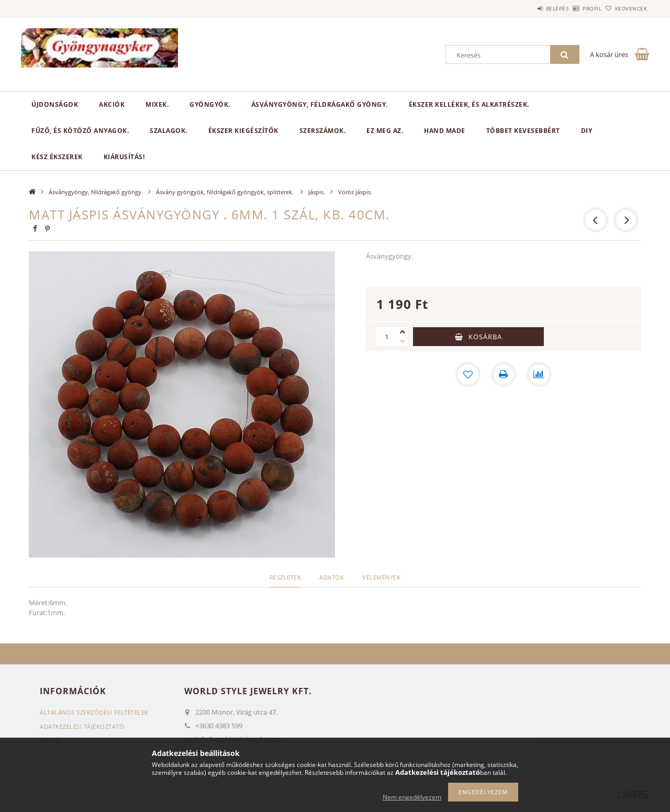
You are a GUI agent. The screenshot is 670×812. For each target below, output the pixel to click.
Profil (575, 8)
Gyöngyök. (210, 104)
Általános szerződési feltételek (94, 712)
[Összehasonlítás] (539, 374)
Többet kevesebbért (523, 131)
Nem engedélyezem (412, 797)
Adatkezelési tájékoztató (82, 726)
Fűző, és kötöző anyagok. (80, 131)
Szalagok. (169, 131)
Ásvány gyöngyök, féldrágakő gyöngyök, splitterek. (226, 192)
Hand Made (445, 131)
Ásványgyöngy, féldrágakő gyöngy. (320, 104)
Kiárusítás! (124, 157)
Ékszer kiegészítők (243, 131)
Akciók (112, 104)
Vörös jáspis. (355, 192)
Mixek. (157, 104)
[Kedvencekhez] (468, 374)
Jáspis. (317, 192)
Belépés (528, 8)
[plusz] (403, 332)
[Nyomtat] (504, 374)
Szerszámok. (323, 131)
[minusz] (403, 341)
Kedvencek (626, 8)
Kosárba (485, 337)
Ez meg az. (385, 131)
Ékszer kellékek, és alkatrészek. (469, 104)
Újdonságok (55, 104)
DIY (587, 131)
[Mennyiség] (387, 337)
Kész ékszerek (57, 157)
